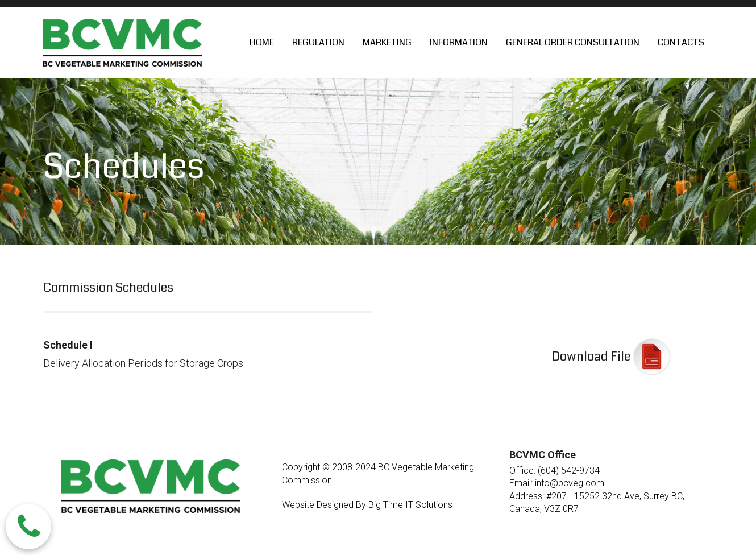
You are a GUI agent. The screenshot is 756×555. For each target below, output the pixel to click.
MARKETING (387, 42)
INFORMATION (459, 42)
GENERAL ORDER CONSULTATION (573, 42)
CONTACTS (681, 42)
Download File (591, 356)
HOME (262, 42)
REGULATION (318, 42)
